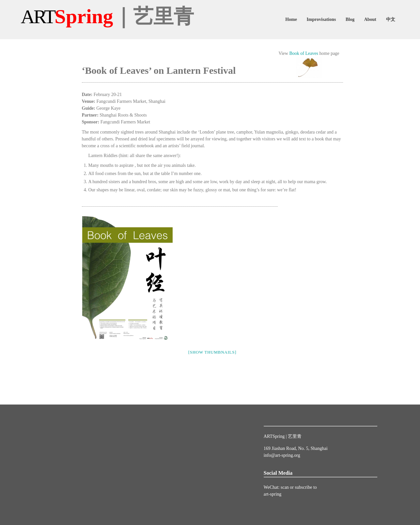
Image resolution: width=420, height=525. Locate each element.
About (370, 19)
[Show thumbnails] (212, 352)
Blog (350, 19)
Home (291, 19)
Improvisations (321, 19)
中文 (391, 19)
